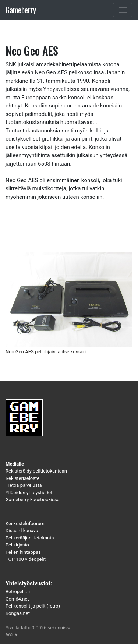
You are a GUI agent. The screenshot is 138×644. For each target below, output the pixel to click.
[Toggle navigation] (123, 10)
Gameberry (21, 10)
